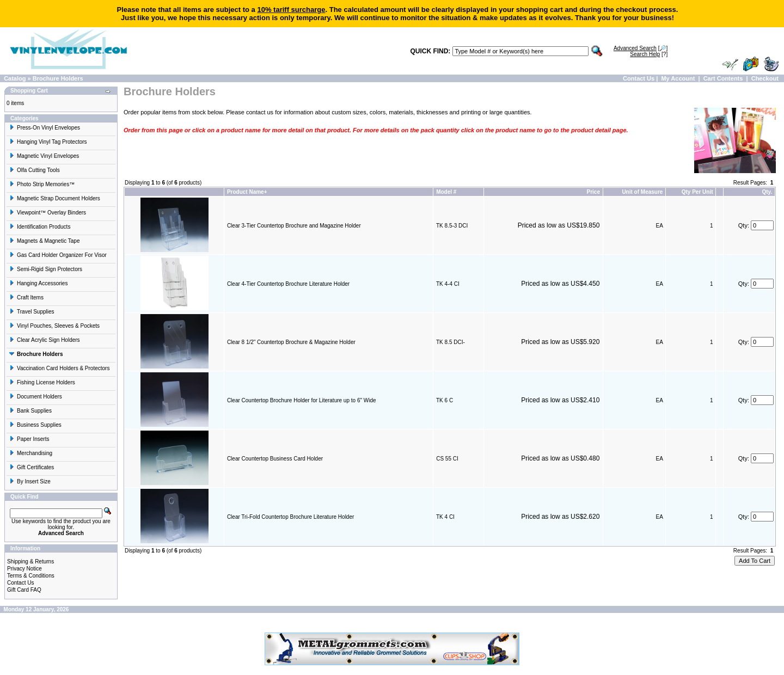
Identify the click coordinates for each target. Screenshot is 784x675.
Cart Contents (723, 78)
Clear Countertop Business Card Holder (275, 459)
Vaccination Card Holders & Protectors (59, 368)
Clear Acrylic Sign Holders (45, 340)
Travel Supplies (32, 312)
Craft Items (26, 297)
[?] (649, 54)
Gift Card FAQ (24, 590)
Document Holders (36, 397)
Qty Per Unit (697, 192)
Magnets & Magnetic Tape (44, 241)
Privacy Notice (24, 569)
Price (593, 192)
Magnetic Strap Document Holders (55, 198)
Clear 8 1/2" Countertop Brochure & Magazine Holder (291, 342)
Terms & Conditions (31, 576)
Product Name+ (247, 192)
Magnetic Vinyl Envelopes (44, 156)
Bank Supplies (30, 411)
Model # (446, 192)
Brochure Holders (58, 78)
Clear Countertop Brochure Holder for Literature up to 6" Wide (302, 400)
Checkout (765, 78)
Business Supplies (35, 425)
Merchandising (31, 453)
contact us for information (280, 112)
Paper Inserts (29, 439)
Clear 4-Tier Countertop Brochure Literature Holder (288, 284)
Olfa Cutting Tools (35, 170)
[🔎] (641, 48)
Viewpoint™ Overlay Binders (48, 213)
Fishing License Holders (42, 382)
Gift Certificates (32, 467)
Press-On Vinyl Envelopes (45, 128)
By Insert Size (30, 481)
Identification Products (40, 227)
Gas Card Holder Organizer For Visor (58, 255)
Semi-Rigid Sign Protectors (46, 269)
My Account (678, 78)
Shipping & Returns (30, 562)
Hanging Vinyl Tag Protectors (48, 142)
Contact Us (639, 78)
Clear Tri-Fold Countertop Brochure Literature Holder (290, 517)
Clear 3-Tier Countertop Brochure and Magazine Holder (294, 226)
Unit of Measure (642, 192)
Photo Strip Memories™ (42, 184)
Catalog (15, 78)
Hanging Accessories (38, 283)
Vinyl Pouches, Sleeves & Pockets (54, 326)
